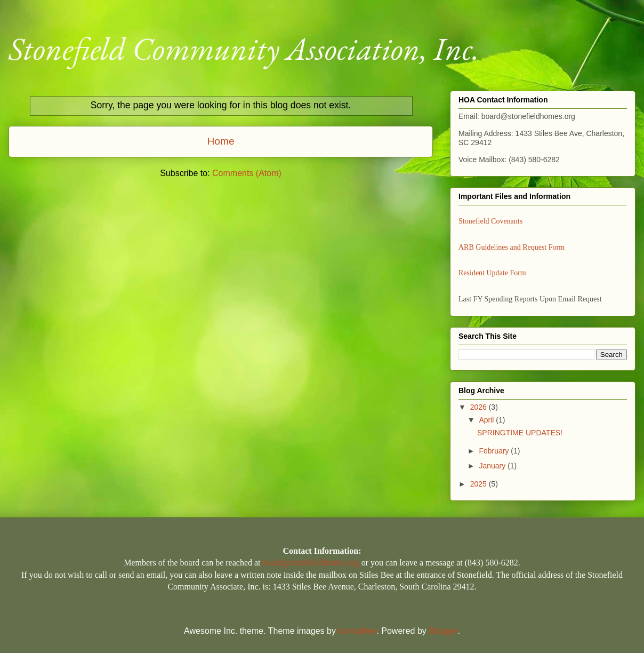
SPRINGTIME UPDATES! (520, 433)
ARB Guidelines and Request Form (512, 247)
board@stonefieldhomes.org (311, 563)
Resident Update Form (492, 273)
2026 (480, 407)
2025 (480, 484)
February (495, 451)
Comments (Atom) (247, 173)
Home (220, 141)
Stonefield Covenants (490, 221)
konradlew (357, 631)
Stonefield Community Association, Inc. (244, 49)
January (493, 466)
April (487, 420)
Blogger (443, 631)
